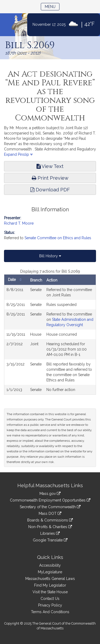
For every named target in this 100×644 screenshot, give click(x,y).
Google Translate (50, 540)
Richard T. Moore (19, 223)
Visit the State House (50, 592)
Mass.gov (50, 494)
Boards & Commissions (50, 520)
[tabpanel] (50, 332)
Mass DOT (50, 513)
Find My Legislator (50, 585)
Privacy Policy (50, 605)
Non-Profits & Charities (50, 527)
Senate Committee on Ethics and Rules (58, 238)
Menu (52, 6)
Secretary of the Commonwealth (50, 507)
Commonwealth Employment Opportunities (50, 500)
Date (16, 280)
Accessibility (50, 565)
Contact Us (50, 599)
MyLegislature (50, 572)
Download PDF (50, 190)
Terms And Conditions (50, 612)
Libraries (50, 533)
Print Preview (50, 178)
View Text (50, 166)
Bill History (50, 256)
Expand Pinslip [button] (18, 154)
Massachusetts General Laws (50, 579)
